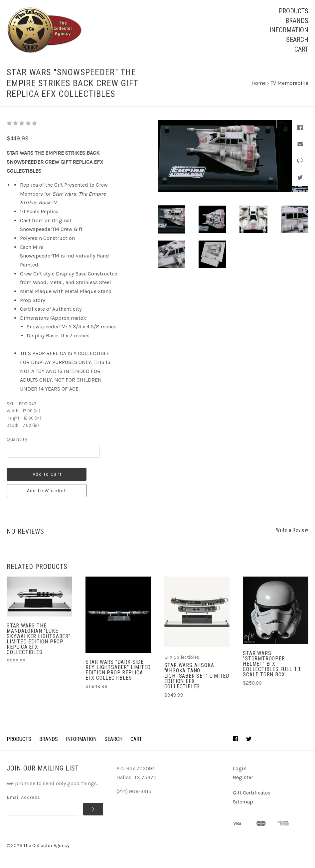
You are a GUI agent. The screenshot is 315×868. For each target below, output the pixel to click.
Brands (297, 21)
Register (243, 777)
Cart (301, 49)
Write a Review (292, 530)
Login (240, 768)
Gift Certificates (252, 793)
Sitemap (243, 802)
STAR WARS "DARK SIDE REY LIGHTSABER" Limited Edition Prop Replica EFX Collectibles (118, 670)
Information (289, 30)
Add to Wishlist (47, 491)
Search (297, 40)
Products (294, 11)
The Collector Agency (46, 846)
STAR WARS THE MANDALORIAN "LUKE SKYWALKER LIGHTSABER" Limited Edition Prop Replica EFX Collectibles (39, 639)
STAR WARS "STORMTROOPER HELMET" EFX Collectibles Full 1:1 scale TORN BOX (272, 664)
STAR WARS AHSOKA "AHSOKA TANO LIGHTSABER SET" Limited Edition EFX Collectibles (197, 676)
